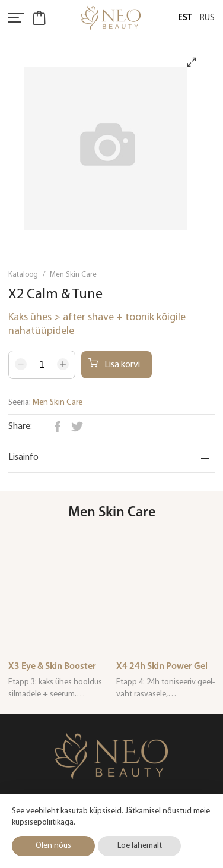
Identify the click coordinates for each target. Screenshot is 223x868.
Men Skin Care (73, 275)
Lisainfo (23, 457)
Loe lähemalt (140, 846)
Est (185, 18)
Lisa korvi (114, 364)
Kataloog (23, 275)
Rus (207, 18)
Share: (20, 427)
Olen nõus (53, 846)
